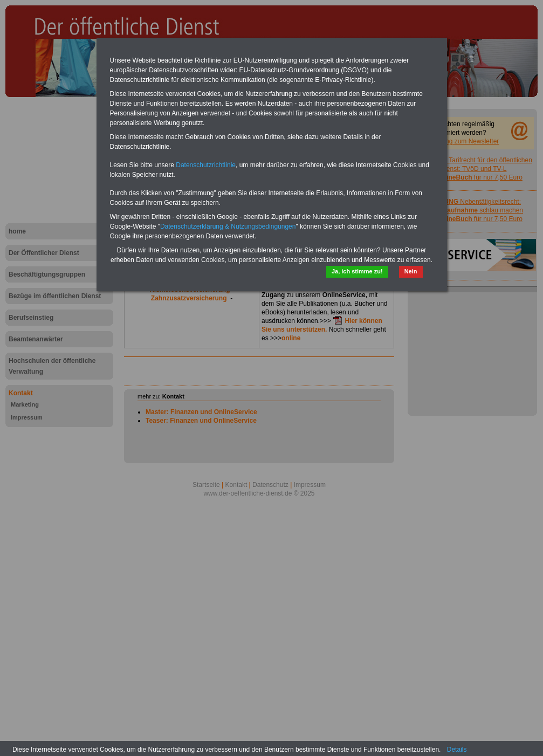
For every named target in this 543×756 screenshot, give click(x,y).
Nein (411, 271)
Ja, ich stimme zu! (357, 271)
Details (457, 750)
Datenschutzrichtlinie (206, 165)
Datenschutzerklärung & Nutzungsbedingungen (228, 226)
